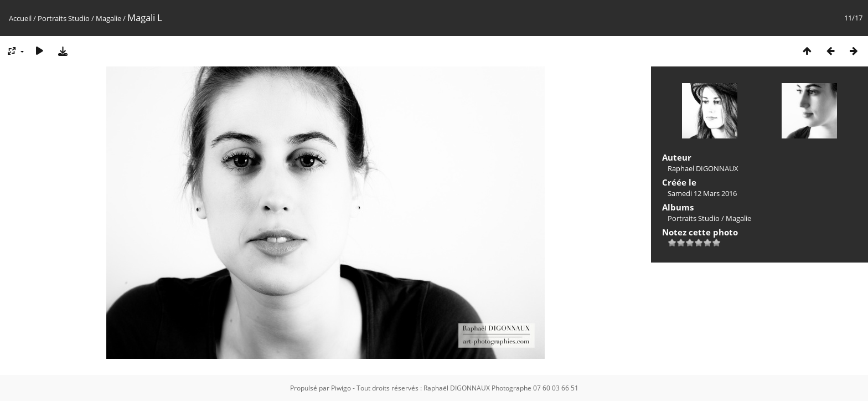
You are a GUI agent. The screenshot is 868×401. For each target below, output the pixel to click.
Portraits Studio (64, 18)
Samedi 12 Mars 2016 (702, 193)
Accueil (20, 18)
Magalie (108, 18)
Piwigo (341, 388)
